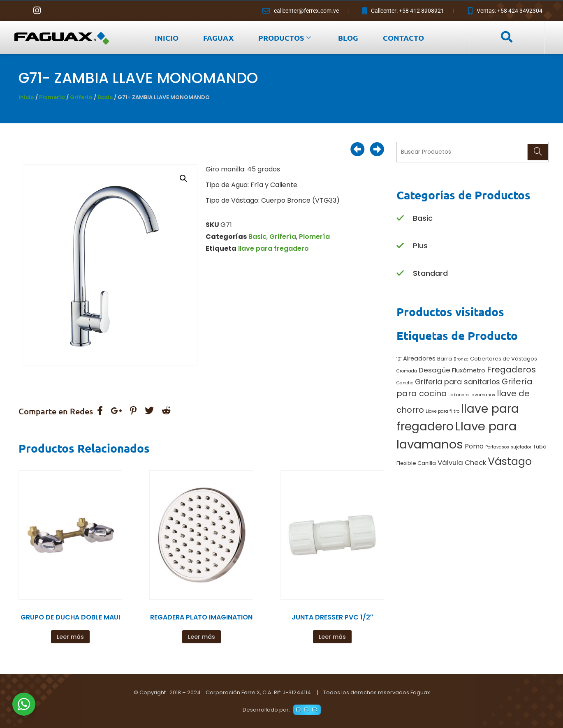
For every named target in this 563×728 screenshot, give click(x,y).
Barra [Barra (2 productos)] (445, 359)
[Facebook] (21, 11)
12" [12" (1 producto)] (399, 359)
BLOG (348, 38)
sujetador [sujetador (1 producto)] (521, 447)
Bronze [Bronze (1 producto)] (461, 359)
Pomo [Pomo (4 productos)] (474, 446)
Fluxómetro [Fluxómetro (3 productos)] (469, 370)
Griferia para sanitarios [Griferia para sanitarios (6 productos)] (458, 382)
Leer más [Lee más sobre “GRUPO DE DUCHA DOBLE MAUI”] (70, 637)
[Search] (538, 152)
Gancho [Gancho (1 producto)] (405, 383)
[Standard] (400, 274)
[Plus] (400, 246)
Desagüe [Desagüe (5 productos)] (434, 370)
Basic (105, 97)
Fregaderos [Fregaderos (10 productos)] (511, 370)
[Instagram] (37, 11)
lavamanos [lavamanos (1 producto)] (483, 395)
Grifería (81, 97)
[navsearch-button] (506, 37)
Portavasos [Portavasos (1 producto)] (497, 447)
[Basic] (400, 218)
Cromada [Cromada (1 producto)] (407, 371)
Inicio (26, 97)
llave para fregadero (273, 248)
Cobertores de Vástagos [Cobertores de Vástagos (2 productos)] (504, 359)
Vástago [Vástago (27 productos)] (510, 461)
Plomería (52, 97)
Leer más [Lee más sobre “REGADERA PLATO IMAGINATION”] (202, 637)
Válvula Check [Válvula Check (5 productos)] (462, 462)
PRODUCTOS (285, 38)
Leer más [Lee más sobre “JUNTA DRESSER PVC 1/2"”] (332, 637)
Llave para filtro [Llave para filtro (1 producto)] (443, 411)
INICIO (167, 38)
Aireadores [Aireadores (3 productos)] (419, 358)
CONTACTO (403, 38)
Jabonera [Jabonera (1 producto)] (459, 395)
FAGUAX (218, 38)
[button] (183, 178)
